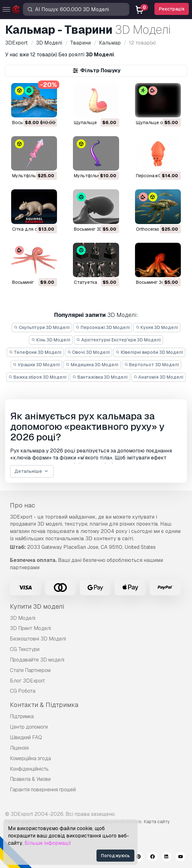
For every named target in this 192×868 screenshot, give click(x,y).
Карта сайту (157, 822)
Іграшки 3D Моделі (37, 365)
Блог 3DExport (27, 681)
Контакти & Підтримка (44, 705)
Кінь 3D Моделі (51, 340)
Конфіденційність (29, 769)
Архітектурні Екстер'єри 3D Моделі (118, 340)
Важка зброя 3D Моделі (38, 377)
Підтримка (22, 716)
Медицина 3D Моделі (92, 365)
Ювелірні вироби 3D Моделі (149, 352)
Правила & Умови (30, 779)
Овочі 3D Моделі (89, 352)
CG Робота (23, 691)
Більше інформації (48, 843)
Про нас (22, 505)
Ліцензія (19, 748)
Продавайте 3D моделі (37, 660)
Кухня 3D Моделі (157, 327)
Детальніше (32, 471)
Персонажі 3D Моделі (103, 327)
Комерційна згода (30, 758)
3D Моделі (23, 618)
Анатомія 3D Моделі (159, 377)
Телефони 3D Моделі (35, 352)
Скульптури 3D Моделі (42, 327)
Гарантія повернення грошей (43, 790)
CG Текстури (25, 649)
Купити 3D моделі (37, 606)
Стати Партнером (30, 670)
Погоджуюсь (115, 856)
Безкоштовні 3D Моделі (38, 639)
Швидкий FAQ (26, 737)
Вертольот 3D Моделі (152, 365)
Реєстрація (172, 9)
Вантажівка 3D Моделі (100, 377)
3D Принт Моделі (30, 628)
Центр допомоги (29, 727)
